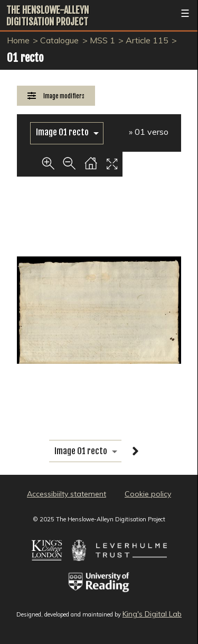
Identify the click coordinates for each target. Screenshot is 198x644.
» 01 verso (149, 132)
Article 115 (147, 40)
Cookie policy (148, 494)
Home (18, 40)
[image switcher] (67, 132)
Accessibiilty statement (67, 494)
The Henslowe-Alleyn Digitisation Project (48, 16)
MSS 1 (102, 40)
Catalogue (59, 40)
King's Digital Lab (152, 614)
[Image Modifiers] (56, 96)
